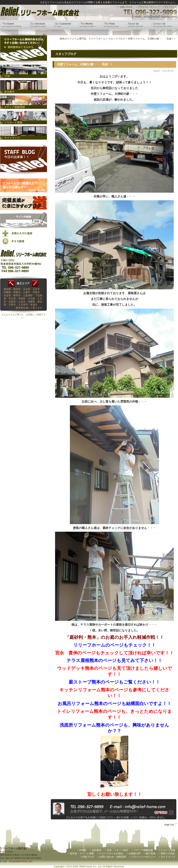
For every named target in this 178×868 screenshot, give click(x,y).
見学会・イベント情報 (82, 853)
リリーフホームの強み (111, 853)
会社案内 (97, 850)
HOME (83, 850)
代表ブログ (88, 857)
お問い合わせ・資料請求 (113, 857)
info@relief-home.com (21, 861)
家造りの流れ (168, 853)
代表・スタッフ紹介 (118, 850)
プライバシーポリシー (143, 857)
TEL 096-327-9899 (150, 12)
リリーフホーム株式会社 (39, 12)
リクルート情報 (167, 850)
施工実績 (151, 853)
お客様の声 (135, 853)
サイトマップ (168, 857)
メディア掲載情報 (143, 850)
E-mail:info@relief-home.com (154, 17)
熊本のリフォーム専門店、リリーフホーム (83, 39)
